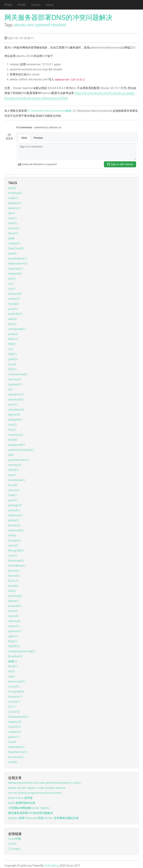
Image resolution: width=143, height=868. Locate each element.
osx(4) (12, 742)
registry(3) (15, 722)
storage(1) (15, 540)
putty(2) (13, 334)
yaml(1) (13, 500)
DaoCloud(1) (16, 248)
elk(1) (12, 213)
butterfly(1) (15, 314)
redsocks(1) (15, 515)
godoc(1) (14, 737)
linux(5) (13, 485)
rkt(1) (11, 671)
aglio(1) (13, 636)
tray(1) (12, 430)
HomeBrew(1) (17, 565)
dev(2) (12, 591)
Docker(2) (14, 525)
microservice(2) (18, 374)
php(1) (12, 324)
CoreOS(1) (15, 727)
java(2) (12, 253)
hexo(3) (13, 611)
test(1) (12, 475)
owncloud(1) (16, 399)
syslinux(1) (15, 631)
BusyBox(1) (15, 656)
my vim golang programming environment (35, 793)
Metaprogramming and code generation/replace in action (45, 783)
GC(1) (12, 706)
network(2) (15, 273)
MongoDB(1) (16, 550)
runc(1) (13, 555)
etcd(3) (12, 440)
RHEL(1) (13, 339)
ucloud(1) (14, 510)
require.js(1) (16, 435)
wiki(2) (12, 188)
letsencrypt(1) (17, 681)
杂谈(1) (13, 661)
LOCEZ (12, 844)
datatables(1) (16, 747)
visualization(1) (18, 258)
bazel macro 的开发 (20, 798)
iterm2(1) (14, 571)
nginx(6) (13, 616)
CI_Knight (14, 849)
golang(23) (15, 505)
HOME (22, 5)
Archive (36, 5)
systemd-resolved (51, 25)
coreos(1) (14, 701)
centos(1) (14, 299)
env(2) (12, 364)
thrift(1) (13, 666)
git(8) (11, 238)
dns (31, 25)
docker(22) (15, 294)
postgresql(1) (16, 445)
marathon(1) (16, 394)
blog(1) (13, 641)
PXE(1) (12, 344)
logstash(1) (15, 384)
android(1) (15, 606)
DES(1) (12, 369)
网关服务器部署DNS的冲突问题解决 (58, 17)
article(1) (14, 520)
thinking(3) (15, 193)
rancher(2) (15, 465)
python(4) (14, 414)
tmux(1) (13, 233)
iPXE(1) (12, 354)
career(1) (14, 626)
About (50, 5)
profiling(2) (15, 596)
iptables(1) (15, 203)
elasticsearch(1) (18, 263)
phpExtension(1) (18, 460)
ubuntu (20, 25)
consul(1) (14, 686)
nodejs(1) (14, 243)
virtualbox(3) (16, 409)
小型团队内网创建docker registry (29, 808)
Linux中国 (14, 839)
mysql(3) (13, 304)
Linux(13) (14, 712)
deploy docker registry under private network (37, 788)
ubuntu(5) (14, 621)
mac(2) (12, 424)
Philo (8, 5)
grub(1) (13, 309)
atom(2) (13, 545)
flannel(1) (14, 576)
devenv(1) (14, 208)
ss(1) (11, 283)
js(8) (11, 455)
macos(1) (14, 490)
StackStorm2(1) (18, 752)
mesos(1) (14, 228)
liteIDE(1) (14, 646)
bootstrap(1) (16, 560)
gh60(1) (13, 359)
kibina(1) (13, 601)
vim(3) (12, 535)
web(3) (12, 319)
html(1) (13, 223)
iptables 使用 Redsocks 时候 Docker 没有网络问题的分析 (44, 818)
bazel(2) (13, 586)
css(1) (12, 289)
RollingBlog (51, 865)
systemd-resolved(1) (21, 450)
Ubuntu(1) (15, 379)
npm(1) (13, 404)
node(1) (13, 198)
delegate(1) (15, 419)
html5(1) (13, 470)
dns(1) (12, 278)
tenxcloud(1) (16, 757)
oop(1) (12, 218)
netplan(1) (15, 732)
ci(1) (11, 349)
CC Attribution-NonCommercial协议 (49, 111)
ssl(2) (11, 676)
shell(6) (13, 762)
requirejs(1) (15, 268)
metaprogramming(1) (22, 651)
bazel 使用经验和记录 (22, 803)
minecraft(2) (16, 530)
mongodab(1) (17, 329)
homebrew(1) (17, 480)
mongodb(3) (16, 691)
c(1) (10, 389)
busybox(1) (15, 696)
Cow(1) (12, 495)
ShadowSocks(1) (18, 717)
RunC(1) (13, 581)
